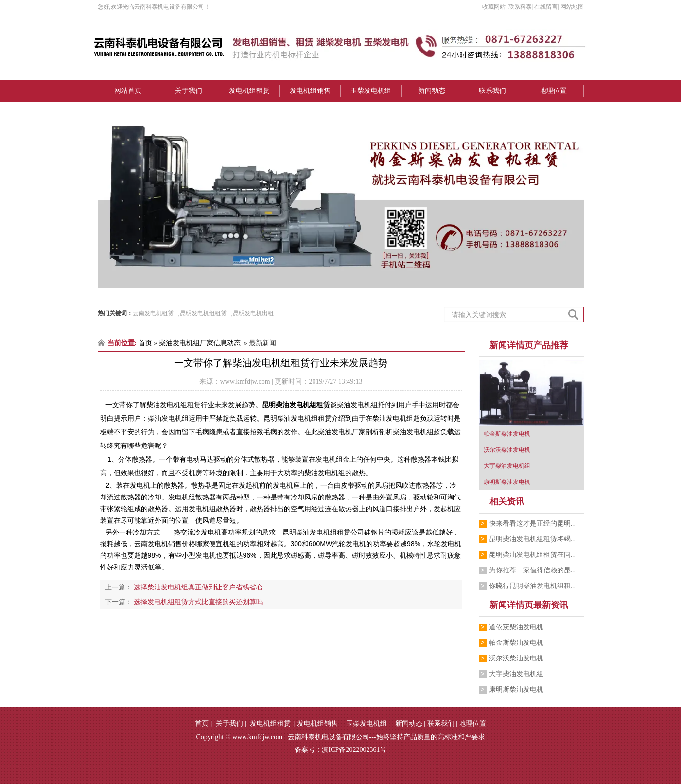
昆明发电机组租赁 (203, 313)
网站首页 (128, 91)
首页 (145, 343)
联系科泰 (520, 7)
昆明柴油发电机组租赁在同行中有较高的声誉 (536, 555)
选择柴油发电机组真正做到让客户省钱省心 (198, 587)
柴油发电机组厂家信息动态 (200, 343)
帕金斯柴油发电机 (516, 643)
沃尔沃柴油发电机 (516, 658)
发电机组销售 (310, 91)
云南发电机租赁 (153, 313)
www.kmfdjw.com (245, 382)
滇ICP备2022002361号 (354, 750)
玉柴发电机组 (371, 91)
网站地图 (572, 7)
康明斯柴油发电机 (516, 689)
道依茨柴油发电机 (516, 627)
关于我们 (189, 91)
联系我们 (492, 91)
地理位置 (553, 91)
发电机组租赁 (249, 91)
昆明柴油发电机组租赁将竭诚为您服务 (536, 539)
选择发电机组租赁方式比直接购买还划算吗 (198, 602)
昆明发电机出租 (253, 313)
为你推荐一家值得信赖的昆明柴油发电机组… (536, 570)
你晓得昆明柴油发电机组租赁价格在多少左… (536, 586)
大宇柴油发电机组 (516, 674)
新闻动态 (432, 91)
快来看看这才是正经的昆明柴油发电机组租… (536, 524)
